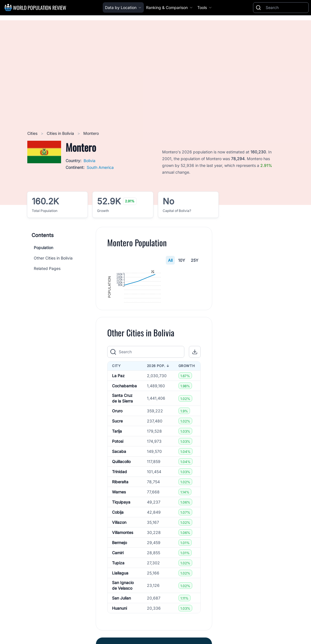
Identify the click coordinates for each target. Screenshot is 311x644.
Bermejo (119, 571)
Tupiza (118, 592)
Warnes (119, 521)
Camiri (118, 581)
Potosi (118, 470)
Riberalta (120, 510)
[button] (195, 381)
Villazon (119, 551)
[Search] (286, 8)
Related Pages (47, 268)
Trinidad (119, 500)
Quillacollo (121, 490)
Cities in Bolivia (61, 133)
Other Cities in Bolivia (53, 258)
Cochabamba (124, 414)
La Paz (118, 404)
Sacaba (119, 480)
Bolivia (90, 161)
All (170, 260)
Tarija (117, 460)
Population (43, 248)
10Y (182, 260)
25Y (195, 260)
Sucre (117, 450)
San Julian (121, 627)
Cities (33, 133)
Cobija (118, 541)
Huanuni (119, 637)
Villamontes (123, 561)
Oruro (117, 440)
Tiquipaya (121, 531)
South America (100, 167)
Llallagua (120, 602)
